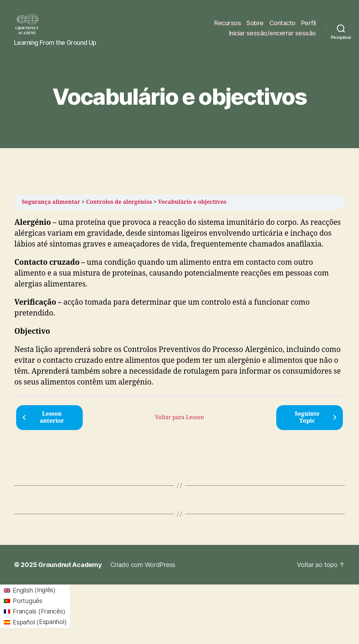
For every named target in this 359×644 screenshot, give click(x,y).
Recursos (228, 26)
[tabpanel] (179, 309)
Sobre (255, 26)
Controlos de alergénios (119, 208)
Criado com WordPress (143, 571)
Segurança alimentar (51, 208)
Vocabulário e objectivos (192, 208)
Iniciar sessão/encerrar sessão (272, 36)
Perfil (309, 26)
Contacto (282, 26)
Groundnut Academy (70, 571)
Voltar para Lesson (179, 423)
